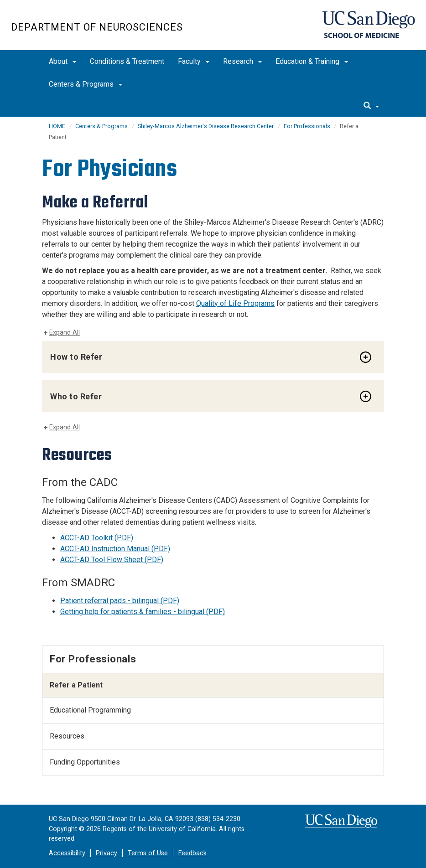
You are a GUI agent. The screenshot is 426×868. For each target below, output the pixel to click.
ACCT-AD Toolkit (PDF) (97, 538)
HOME (57, 126)
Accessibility (67, 853)
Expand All (65, 333)
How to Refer (76, 357)
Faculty (194, 61)
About (62, 61)
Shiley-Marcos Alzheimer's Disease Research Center (206, 126)
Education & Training (312, 61)
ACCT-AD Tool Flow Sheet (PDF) (112, 560)
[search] (371, 106)
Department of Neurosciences (97, 27)
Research (242, 61)
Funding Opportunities (85, 762)
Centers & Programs (86, 84)
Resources (67, 736)
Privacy (106, 853)
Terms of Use (148, 853)
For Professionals (308, 126)
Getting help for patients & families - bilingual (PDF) (143, 612)
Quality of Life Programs (235, 303)
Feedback (192, 853)
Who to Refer (76, 396)
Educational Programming (90, 710)
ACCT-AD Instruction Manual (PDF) (115, 549)
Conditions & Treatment (127, 61)
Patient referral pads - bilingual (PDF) (120, 601)
